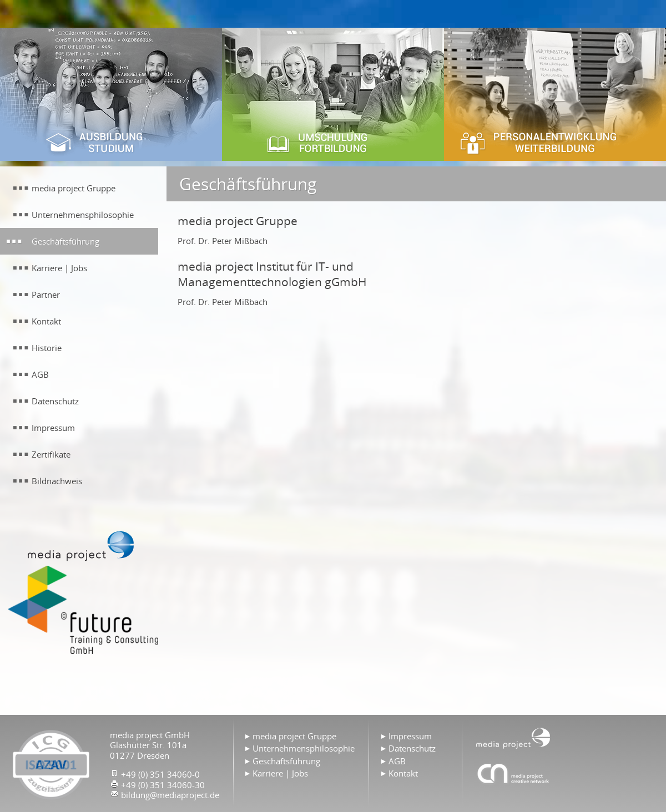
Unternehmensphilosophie (304, 748)
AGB (397, 761)
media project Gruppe (294, 736)
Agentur (513, 773)
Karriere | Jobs (280, 773)
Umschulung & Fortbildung (333, 94)
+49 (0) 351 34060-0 (160, 774)
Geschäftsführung (286, 761)
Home (513, 737)
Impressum (410, 736)
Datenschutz (412, 748)
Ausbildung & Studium (111, 94)
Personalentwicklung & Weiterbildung (555, 94)
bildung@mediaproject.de (170, 795)
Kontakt (403, 773)
